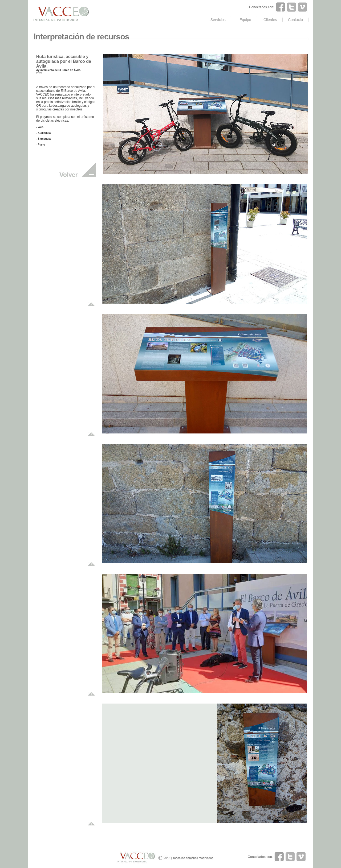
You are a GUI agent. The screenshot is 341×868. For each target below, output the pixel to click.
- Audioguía (44, 133)
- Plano (41, 145)
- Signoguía (43, 139)
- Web (40, 127)
